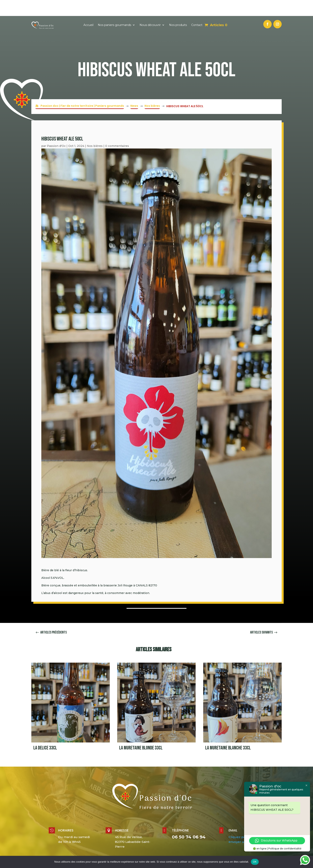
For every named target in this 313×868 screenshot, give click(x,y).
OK (255, 862)
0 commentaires (117, 130)
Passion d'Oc (56, 130)
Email (233, 814)
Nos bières (95, 130)
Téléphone (180, 814)
